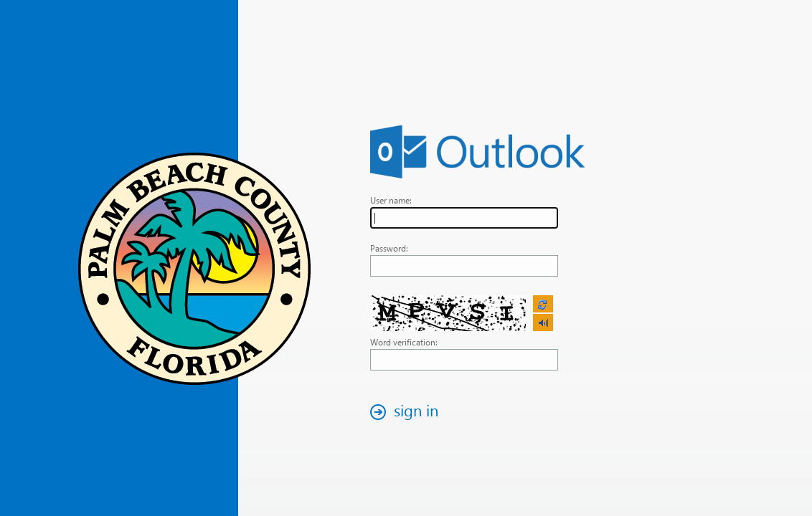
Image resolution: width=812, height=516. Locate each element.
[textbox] (464, 218)
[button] (408, 412)
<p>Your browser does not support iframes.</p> (463, 314)
